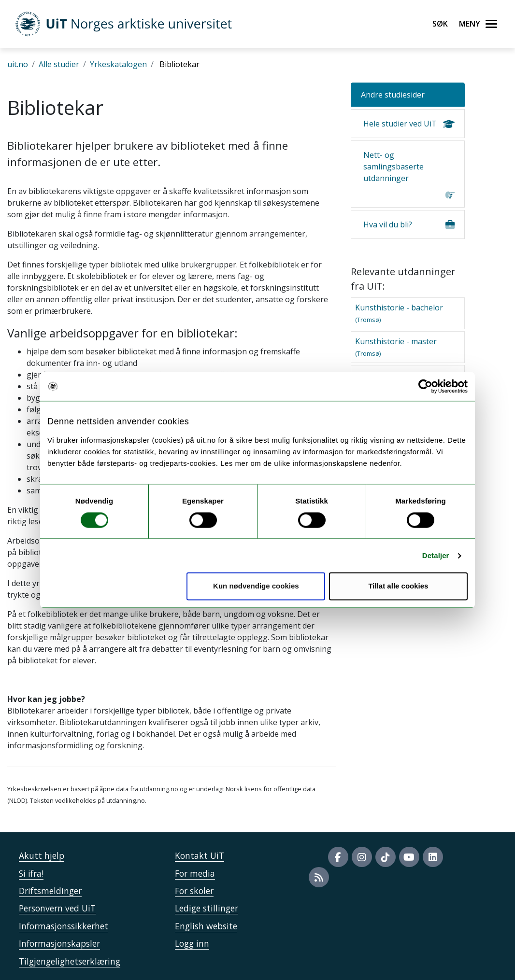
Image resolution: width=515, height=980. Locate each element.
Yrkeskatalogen (118, 64)
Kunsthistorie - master (396, 347)
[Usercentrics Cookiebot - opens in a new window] (425, 386)
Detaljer (436, 555)
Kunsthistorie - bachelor (399, 313)
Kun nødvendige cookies (256, 586)
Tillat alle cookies (398, 586)
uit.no (18, 64)
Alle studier (59, 64)
